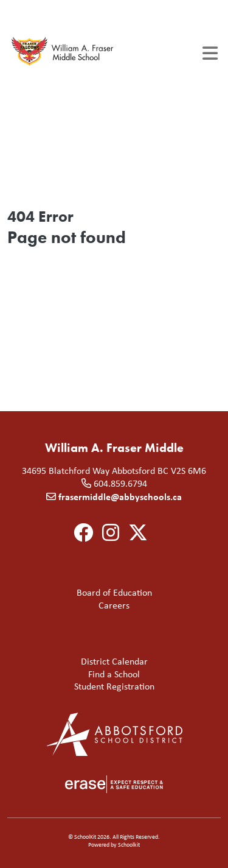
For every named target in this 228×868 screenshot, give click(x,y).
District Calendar (80, 662)
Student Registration (83, 687)
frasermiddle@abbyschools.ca (120, 496)
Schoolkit (129, 845)
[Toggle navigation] (210, 53)
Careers (71, 606)
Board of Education (82, 593)
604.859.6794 (120, 483)
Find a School (76, 675)
